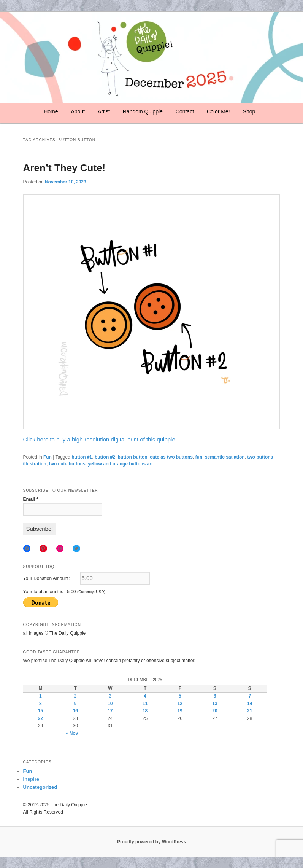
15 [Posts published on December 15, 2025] (40, 711)
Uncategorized (40, 787)
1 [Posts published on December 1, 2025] (40, 696)
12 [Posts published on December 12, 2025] (180, 704)
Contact (185, 111)
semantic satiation (225, 457)
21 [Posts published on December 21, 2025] (250, 711)
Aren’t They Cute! (64, 168)
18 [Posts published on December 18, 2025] (145, 711)
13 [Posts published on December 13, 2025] (215, 704)
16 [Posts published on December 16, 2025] (75, 711)
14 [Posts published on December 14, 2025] (250, 704)
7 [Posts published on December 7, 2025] (250, 696)
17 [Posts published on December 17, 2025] (110, 711)
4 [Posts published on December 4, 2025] (145, 696)
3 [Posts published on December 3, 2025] (110, 696)
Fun (48, 457)
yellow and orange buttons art (120, 464)
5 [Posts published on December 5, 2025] (180, 696)
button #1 (82, 457)
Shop (249, 111)
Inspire (31, 779)
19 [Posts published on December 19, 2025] (180, 711)
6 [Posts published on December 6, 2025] (215, 696)
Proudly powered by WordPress (151, 842)
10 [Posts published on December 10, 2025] (110, 704)
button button (133, 457)
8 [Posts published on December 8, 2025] (40, 704)
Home (51, 111)
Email (31, 499)
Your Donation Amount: (47, 578)
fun (199, 457)
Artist (104, 111)
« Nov (72, 733)
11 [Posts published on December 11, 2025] (145, 704)
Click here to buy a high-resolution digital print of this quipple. (100, 439)
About (78, 111)
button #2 (105, 457)
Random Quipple (143, 111)
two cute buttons (67, 464)
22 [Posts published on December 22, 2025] (40, 718)
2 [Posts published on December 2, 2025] (75, 696)
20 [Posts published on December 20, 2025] (215, 711)
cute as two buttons (171, 457)
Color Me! (218, 111)
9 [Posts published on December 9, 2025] (75, 704)
